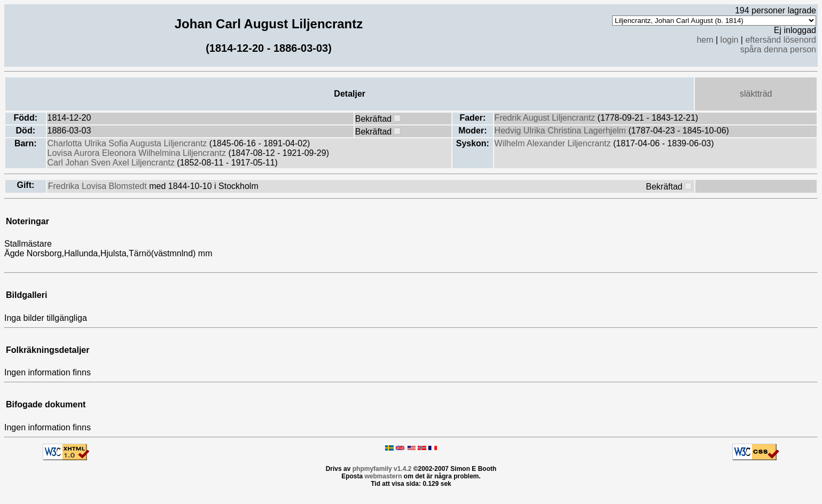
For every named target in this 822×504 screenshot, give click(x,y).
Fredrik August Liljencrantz (546, 118)
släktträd (756, 94)
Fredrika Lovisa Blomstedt (99, 186)
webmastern (383, 476)
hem (705, 40)
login (730, 40)
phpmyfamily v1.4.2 (382, 469)
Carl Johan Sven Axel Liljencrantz (112, 163)
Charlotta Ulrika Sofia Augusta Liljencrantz (128, 143)
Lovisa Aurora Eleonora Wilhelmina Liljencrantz (138, 153)
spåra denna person (778, 49)
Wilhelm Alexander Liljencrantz (554, 143)
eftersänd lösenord (781, 40)
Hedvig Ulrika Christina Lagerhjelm (562, 131)
